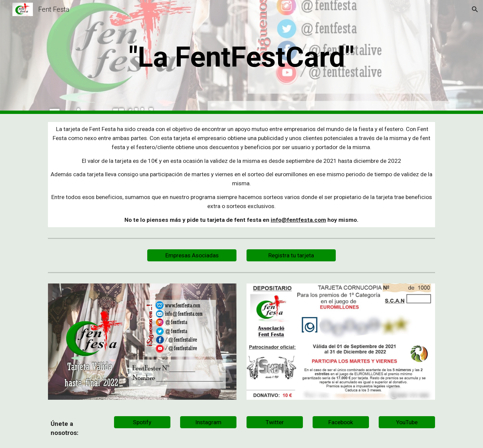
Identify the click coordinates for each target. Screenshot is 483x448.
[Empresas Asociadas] (192, 255)
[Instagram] (208, 422)
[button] (475, 9)
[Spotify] (142, 422)
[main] (241, 57)
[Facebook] (341, 422)
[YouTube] (407, 422)
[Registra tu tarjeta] (291, 255)
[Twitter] (275, 422)
